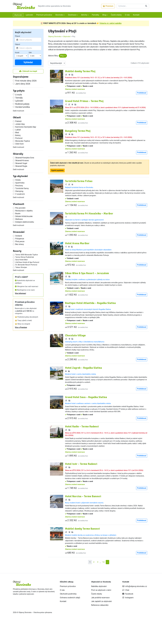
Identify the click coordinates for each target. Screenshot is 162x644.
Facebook (128, 617)
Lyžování (29, 15)
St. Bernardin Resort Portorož (26, 265)
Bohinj (18, 135)
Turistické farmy (22, 188)
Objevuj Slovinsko (55, 37)
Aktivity (84, 15)
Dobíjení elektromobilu (25, 222)
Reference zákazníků (100, 628)
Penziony (19, 186)
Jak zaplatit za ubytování (101, 624)
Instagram (128, 620)
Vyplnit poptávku (57, 176)
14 (103, 585)
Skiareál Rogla (21, 166)
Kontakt (136, 15)
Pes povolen (20, 208)
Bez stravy (20, 244)
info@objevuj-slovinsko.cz (135, 609)
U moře (19, 95)
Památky (95, 15)
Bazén (18, 214)
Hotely (18, 180)
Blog (105, 15)
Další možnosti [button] (18, 111)
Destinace (72, 15)
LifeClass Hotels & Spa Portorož (27, 262)
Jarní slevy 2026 (23, 84)
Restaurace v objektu (24, 211)
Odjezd (17, 44)
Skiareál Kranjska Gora (25, 158)
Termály (19, 98)
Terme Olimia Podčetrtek (25, 257)
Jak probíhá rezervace (100, 620)
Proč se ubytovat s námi (101, 613)
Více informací (20, 293)
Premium (108, 6)
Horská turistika (23, 107)
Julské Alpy (20, 124)
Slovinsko (60, 15)
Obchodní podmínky (68, 617)
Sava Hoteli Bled (21, 260)
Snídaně (19, 236)
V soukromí (20, 194)
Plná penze (20, 241)
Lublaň (18, 130)
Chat (126, 613)
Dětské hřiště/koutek (24, 216)
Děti (30, 53)
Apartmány (20, 183)
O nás (127, 15)
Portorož (19, 138)
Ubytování (18, 15)
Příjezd (17, 36)
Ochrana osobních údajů (70, 620)
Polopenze (20, 239)
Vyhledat (28, 62)
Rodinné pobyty (22, 104)
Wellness (19, 219)
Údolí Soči (19, 144)
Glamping (19, 191)
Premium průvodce (44, 15)
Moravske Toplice (23, 141)
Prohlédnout (142, 93)
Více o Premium (21, 327)
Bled (17, 133)
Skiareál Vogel (21, 163)
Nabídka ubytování (99, 609)
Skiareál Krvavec (22, 160)
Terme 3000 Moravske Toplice (27, 255)
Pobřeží (18, 121)
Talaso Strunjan (21, 267)
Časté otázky (116, 15)
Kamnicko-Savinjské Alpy (26, 127)
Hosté (17, 53)
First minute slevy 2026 (26, 81)
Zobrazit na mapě (28, 71)
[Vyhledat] (130, 6)
